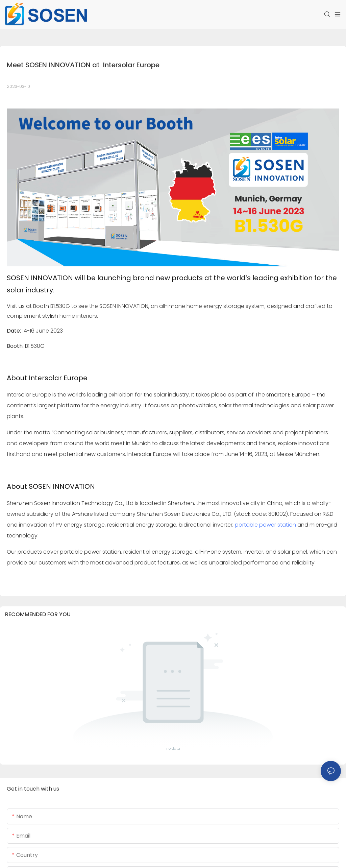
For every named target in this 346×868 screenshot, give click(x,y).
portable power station (265, 525)
